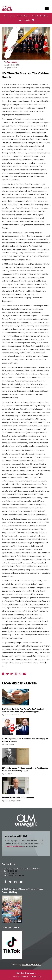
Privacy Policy (36, 976)
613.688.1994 (12, 873)
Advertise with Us (23, 16)
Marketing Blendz (31, 964)
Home (6, 16)
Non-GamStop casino (26, 973)
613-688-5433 (12, 871)
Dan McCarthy (13, 62)
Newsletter (44, 16)
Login (20, 20)
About (12, 16)
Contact (35, 16)
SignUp (27, 20)
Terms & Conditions (20, 976)
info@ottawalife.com (14, 846)
